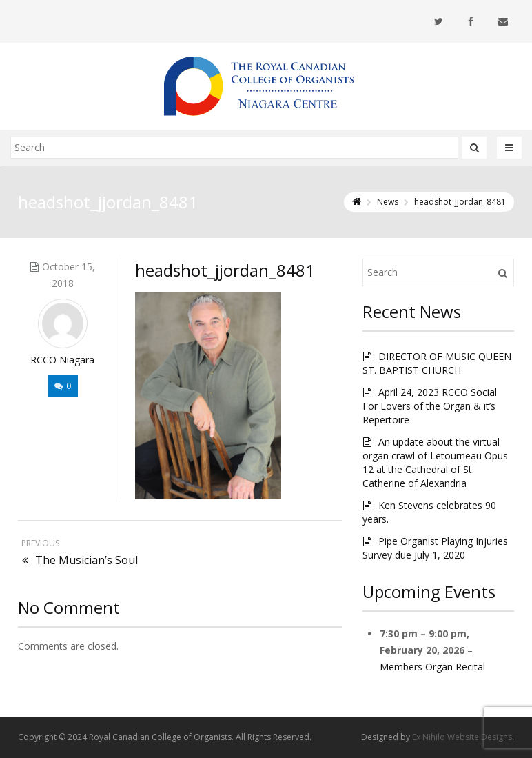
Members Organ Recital (432, 667)
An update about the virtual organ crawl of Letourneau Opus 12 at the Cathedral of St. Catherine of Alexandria (435, 462)
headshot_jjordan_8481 (225, 270)
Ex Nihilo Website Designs (462, 737)
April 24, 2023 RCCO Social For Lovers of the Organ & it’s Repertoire (430, 406)
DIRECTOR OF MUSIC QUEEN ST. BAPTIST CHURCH (437, 363)
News (388, 202)
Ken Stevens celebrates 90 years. (429, 512)
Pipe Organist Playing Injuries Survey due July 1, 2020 (435, 548)
